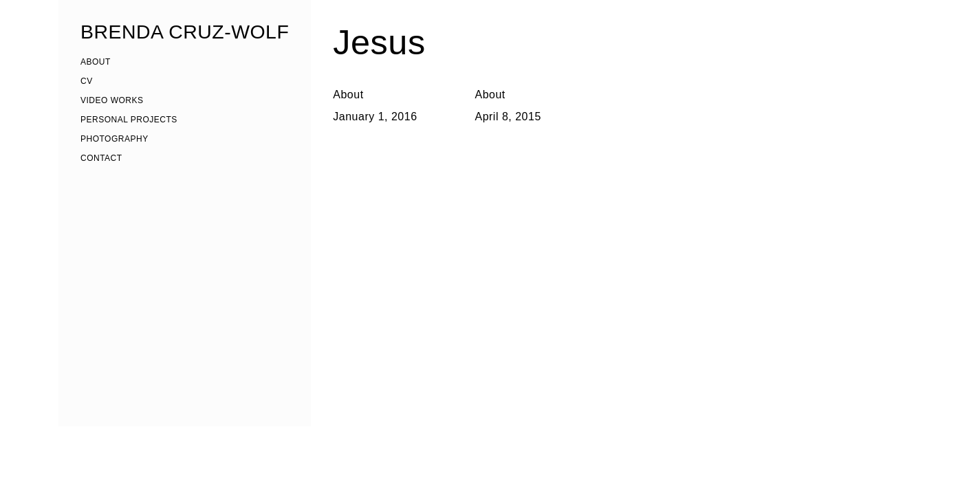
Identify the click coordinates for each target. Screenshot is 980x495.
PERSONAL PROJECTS (129, 120)
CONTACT (101, 158)
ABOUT (96, 62)
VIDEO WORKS (112, 100)
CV (87, 81)
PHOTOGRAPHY (115, 139)
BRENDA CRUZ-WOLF (185, 32)
